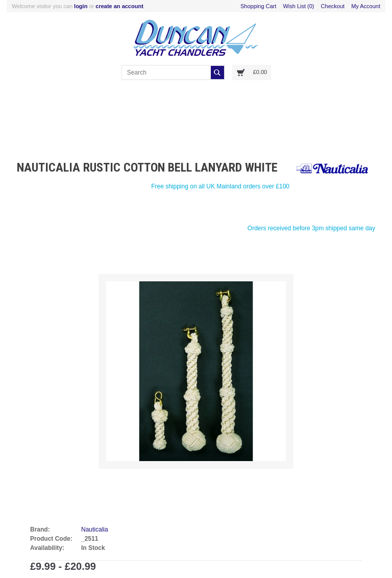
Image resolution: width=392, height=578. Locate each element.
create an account (119, 6)
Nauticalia (95, 529)
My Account (366, 6)
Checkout (333, 6)
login (81, 6)
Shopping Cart (258, 6)
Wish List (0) (298, 6)
